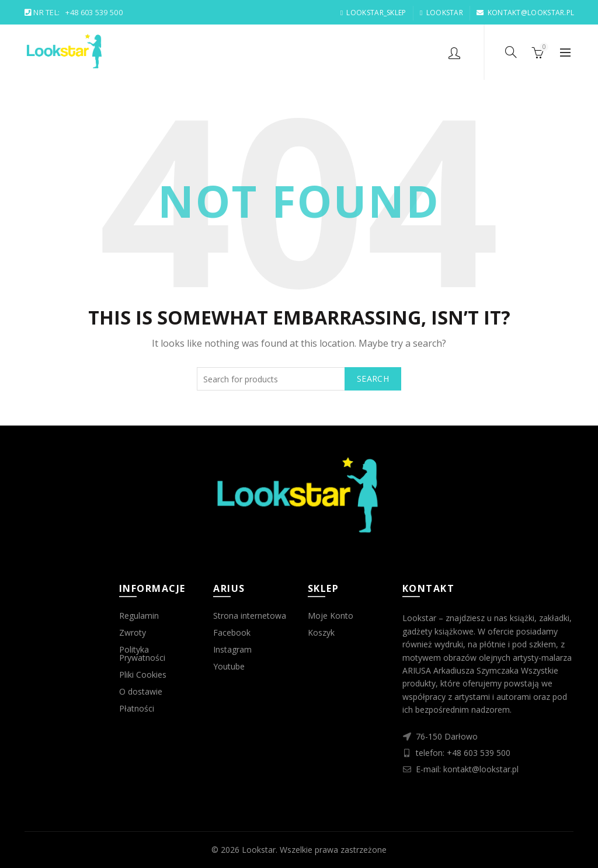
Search (373, 379)
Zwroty (133, 632)
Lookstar (259, 850)
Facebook (232, 632)
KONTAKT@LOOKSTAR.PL (525, 13)
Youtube (229, 666)
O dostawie (141, 691)
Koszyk (321, 632)
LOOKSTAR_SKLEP (373, 13)
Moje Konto (331, 616)
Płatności (137, 708)
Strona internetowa (250, 616)
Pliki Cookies (143, 674)
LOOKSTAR (441, 13)
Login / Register (454, 53)
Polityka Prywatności (142, 653)
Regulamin (139, 616)
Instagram (232, 649)
